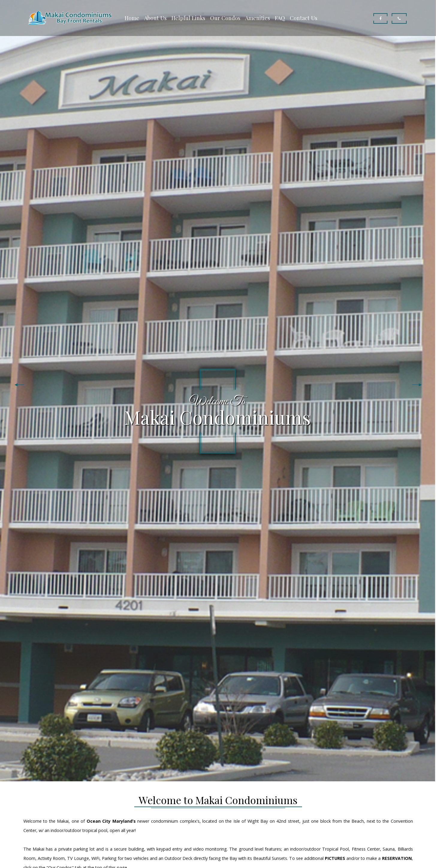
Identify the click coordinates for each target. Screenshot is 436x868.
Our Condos (225, 18)
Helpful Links (188, 18)
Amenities (258, 18)
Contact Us (304, 18)
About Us (155, 18)
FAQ (280, 18)
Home (132, 18)
